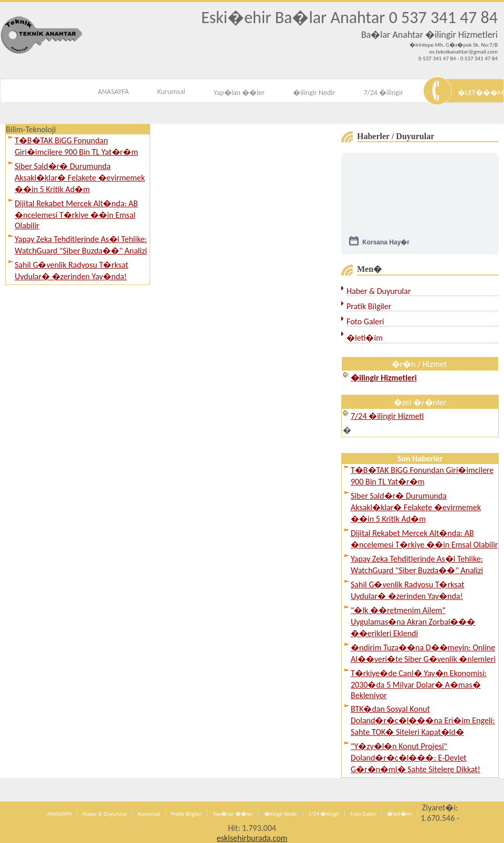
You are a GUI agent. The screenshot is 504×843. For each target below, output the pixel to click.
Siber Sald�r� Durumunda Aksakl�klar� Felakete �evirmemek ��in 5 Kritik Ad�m (80, 178)
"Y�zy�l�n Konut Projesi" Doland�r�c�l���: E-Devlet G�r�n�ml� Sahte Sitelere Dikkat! (416, 758)
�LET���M (481, 93)
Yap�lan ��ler (239, 93)
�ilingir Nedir (314, 93)
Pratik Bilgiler (369, 306)
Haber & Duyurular (379, 291)
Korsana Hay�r (386, 245)
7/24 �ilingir (383, 93)
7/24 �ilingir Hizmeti (387, 416)
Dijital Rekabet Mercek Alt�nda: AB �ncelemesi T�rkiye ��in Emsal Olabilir (76, 214)
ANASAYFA (113, 92)
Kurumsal (171, 92)
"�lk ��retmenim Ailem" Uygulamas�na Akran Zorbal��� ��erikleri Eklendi (413, 622)
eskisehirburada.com (252, 838)
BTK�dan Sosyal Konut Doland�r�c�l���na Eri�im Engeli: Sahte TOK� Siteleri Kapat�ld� (423, 720)
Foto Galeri (365, 322)
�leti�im (365, 338)
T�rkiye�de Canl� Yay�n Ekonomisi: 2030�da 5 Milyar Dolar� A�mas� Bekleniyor (419, 684)
